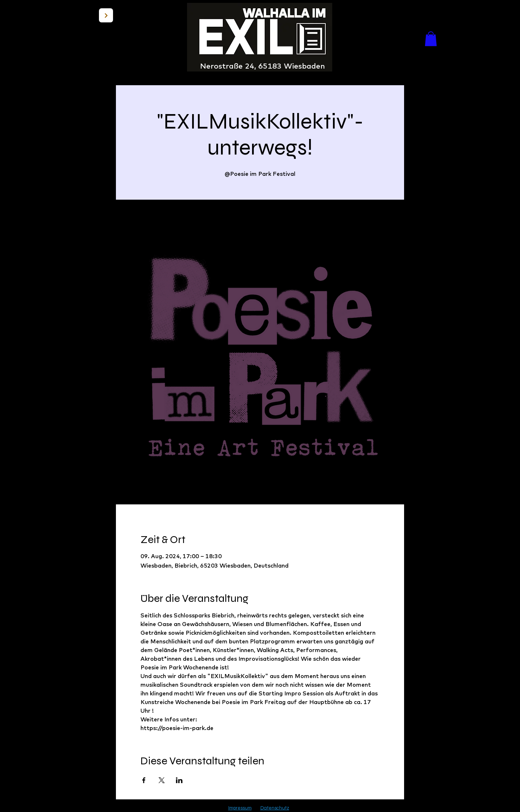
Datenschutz (275, 808)
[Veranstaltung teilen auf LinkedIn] (179, 780)
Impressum (240, 808)
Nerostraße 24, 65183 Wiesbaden (263, 66)
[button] (431, 39)
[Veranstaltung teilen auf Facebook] (144, 780)
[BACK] (106, 15)
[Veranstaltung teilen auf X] (162, 780)
